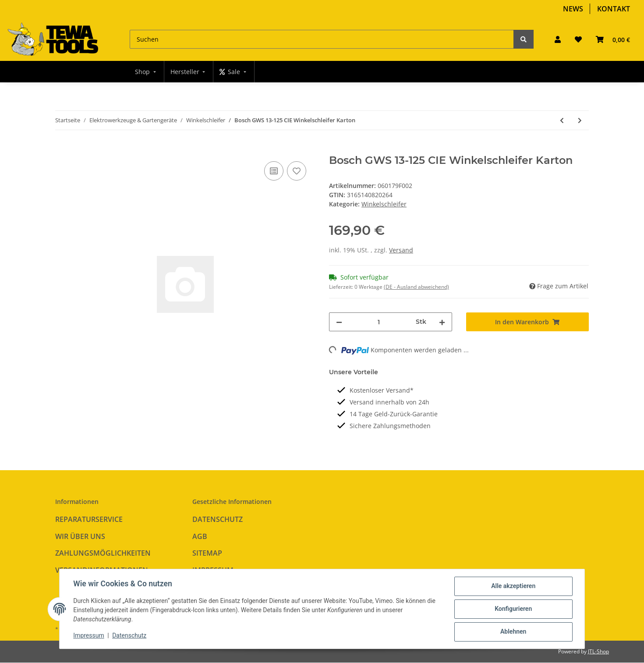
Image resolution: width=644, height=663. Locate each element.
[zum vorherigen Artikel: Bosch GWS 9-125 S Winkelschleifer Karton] (562, 120)
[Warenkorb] (613, 39)
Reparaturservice (89, 519)
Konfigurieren (513, 609)
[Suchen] (322, 39)
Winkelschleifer (384, 204)
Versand (401, 250)
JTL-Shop (598, 651)
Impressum (89, 636)
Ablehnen (513, 632)
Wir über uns (80, 536)
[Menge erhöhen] (442, 322)
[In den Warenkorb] (62, 149)
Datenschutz (218, 519)
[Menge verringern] (339, 322)
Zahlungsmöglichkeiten (103, 553)
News (573, 9)
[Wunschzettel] (578, 39)
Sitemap (207, 553)
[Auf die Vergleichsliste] (274, 171)
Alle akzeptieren (513, 586)
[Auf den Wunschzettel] (297, 171)
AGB (200, 536)
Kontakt (614, 9)
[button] (558, 39)
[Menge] (379, 322)
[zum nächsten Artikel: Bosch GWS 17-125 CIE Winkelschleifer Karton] (580, 120)
